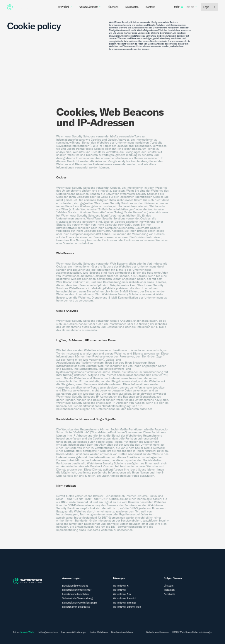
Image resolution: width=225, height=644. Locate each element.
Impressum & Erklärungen (74, 632)
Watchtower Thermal (125, 603)
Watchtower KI (121, 586)
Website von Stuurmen (157, 632)
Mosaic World (27, 632)
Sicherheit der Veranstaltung (77, 598)
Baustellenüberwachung (75, 586)
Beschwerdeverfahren (122, 632)
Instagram (169, 590)
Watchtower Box (122, 594)
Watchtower (120, 590)
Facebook (169, 594)
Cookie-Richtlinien (99, 632)
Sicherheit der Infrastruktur (77, 590)
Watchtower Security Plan (127, 607)
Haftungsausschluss (48, 632)
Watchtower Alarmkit (125, 598)
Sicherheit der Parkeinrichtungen (80, 603)
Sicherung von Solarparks (76, 607)
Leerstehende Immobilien (75, 594)
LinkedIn (168, 586)
